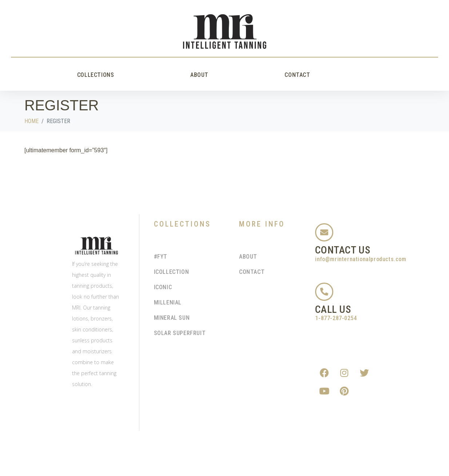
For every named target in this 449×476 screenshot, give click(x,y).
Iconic (163, 287)
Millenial (168, 302)
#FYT (161, 257)
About (199, 75)
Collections (96, 75)
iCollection (172, 272)
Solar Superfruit (180, 333)
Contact (297, 75)
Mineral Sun (172, 318)
